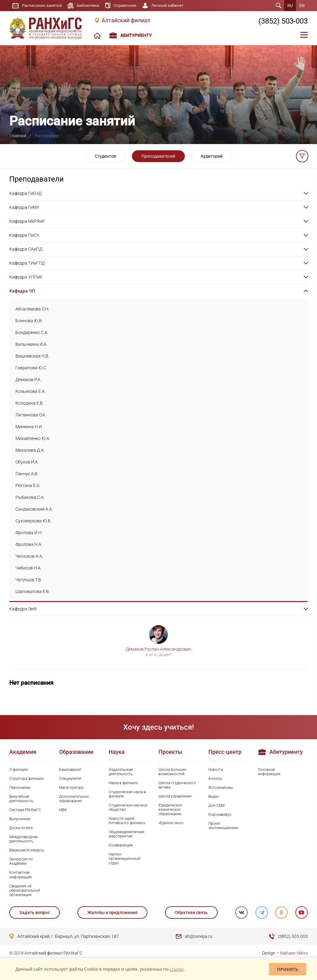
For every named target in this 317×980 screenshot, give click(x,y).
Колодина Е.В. (30, 403)
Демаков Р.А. (28, 380)
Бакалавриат (70, 770)
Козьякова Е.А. (30, 391)
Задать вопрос (35, 912)
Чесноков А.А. (29, 556)
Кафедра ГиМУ (24, 207)
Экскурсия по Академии (21, 861)
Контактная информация (21, 875)
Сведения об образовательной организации (25, 890)
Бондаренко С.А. (32, 332)
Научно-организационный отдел (124, 859)
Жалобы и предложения (112, 912)
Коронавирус (220, 815)
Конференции (121, 845)
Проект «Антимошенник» (223, 826)
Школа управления (175, 796)
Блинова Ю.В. (29, 321)
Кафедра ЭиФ (23, 609)
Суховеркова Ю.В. (33, 521)
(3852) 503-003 (283, 21)
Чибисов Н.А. (28, 568)
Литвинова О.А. (31, 415)
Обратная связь (191, 912)
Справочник (130, 6)
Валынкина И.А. (31, 344)
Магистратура (71, 788)
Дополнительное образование (74, 799)
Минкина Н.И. (29, 427)
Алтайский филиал (126, 20)
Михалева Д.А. (30, 450)
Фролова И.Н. (29, 533)
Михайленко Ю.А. (33, 438)
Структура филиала (26, 779)
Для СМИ (217, 806)
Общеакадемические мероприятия (126, 834)
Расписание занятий (43, 6)
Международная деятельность (24, 839)
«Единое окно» (171, 823)
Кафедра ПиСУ (24, 235)
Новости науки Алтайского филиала (127, 821)
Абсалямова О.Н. (32, 309)
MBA (63, 810)
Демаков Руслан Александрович (158, 649)
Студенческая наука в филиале (127, 794)
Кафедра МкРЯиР (27, 221)
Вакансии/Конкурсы (27, 850)
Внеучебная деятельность (21, 799)
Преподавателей (158, 156)
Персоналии (20, 788)
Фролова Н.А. (29, 544)
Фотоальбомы (221, 788)
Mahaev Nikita (294, 953)
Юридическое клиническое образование (170, 810)
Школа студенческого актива (177, 785)
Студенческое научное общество (128, 807)
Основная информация (269, 772)
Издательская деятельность (121, 772)
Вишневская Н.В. (32, 356)
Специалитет (70, 779)
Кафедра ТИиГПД (27, 263)
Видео (214, 797)
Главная (18, 136)
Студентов (105, 156)
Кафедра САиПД (26, 249)
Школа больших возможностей (172, 772)
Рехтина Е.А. (28, 486)
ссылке (177, 969)
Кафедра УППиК (26, 277)
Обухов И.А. (27, 462)
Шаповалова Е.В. (33, 591)
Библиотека (91, 6)
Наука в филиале (123, 783)
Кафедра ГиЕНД (25, 193)
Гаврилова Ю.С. (31, 368)
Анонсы (215, 779)
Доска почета (21, 828)
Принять (288, 969)
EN (302, 6)
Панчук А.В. (27, 474)
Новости (216, 770)
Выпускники (20, 819)
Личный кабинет (174, 6)
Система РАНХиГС (25, 810)
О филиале (19, 770)
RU (290, 6)
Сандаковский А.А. (34, 509)
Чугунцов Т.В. (29, 580)
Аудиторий (212, 156)
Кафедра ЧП (22, 291)
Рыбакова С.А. (30, 497)
